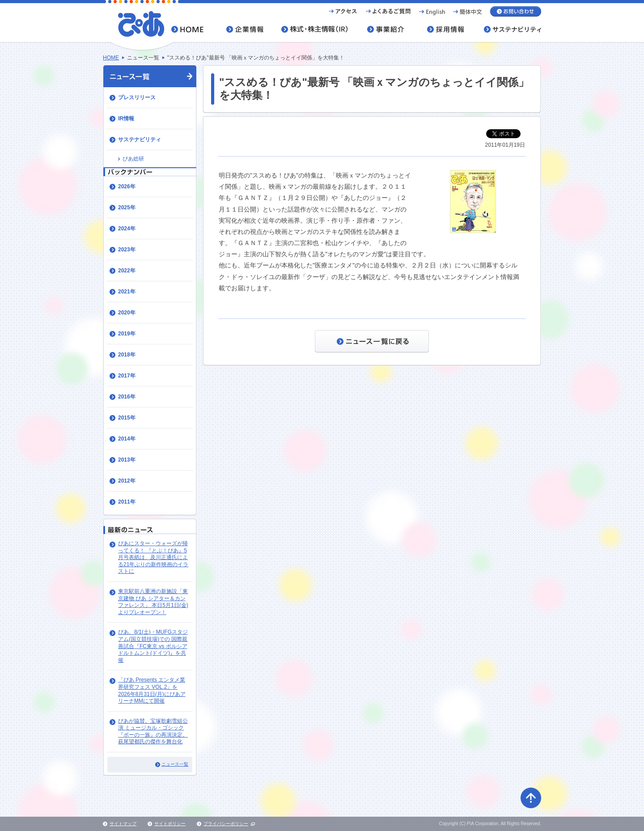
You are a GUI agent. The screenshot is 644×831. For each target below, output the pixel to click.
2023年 (127, 250)
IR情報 (126, 119)
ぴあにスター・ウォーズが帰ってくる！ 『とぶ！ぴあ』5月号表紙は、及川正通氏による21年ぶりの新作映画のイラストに (153, 557)
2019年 (127, 334)
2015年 (127, 418)
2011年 (127, 502)
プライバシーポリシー (226, 824)
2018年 (127, 355)
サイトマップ (123, 824)
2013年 (127, 460)
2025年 (127, 208)
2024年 (127, 229)
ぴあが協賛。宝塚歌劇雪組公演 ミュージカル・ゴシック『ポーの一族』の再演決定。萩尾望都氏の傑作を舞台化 (153, 731)
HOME (111, 58)
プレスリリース (137, 98)
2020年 (127, 313)
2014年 (127, 439)
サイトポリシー (170, 824)
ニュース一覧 (175, 764)
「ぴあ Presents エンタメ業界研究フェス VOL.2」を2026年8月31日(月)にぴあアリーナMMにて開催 (152, 690)
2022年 (127, 271)
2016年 (127, 397)
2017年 (127, 376)
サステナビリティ (140, 140)
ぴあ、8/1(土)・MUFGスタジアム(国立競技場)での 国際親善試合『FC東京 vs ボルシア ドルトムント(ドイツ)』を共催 (153, 646)
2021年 (127, 292)
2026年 (127, 187)
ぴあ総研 (133, 159)
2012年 (127, 481)
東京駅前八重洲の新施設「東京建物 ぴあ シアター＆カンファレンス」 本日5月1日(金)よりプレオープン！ (153, 602)
